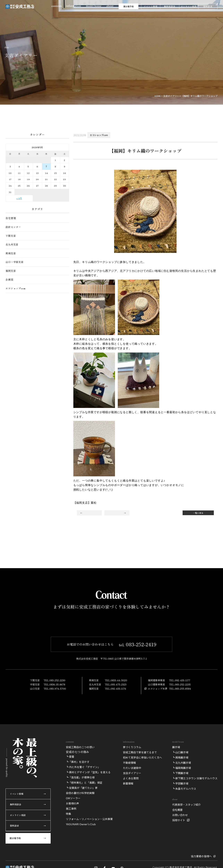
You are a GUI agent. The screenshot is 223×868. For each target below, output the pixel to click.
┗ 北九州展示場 (182, 861)
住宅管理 (11, 218)
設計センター (13, 227)
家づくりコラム (132, 846)
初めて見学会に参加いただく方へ (142, 856)
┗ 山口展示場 (180, 851)
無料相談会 (170, 6)
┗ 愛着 (70, 855)
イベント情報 (151, 6)
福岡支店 (11, 271)
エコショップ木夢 (158, 754)
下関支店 (11, 236)
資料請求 (208, 6)
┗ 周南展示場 (180, 856)
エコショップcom (15, 288)
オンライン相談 (189, 6)
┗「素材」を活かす (78, 861)
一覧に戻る (198, 513)
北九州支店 (12, 244)
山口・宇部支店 (15, 262)
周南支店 (11, 253)
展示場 (176, 846)
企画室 (9, 279)
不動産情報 (129, 861)
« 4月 (19, 198)
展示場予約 (128, 6)
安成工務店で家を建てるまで (140, 851)
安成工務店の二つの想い (80, 846)
